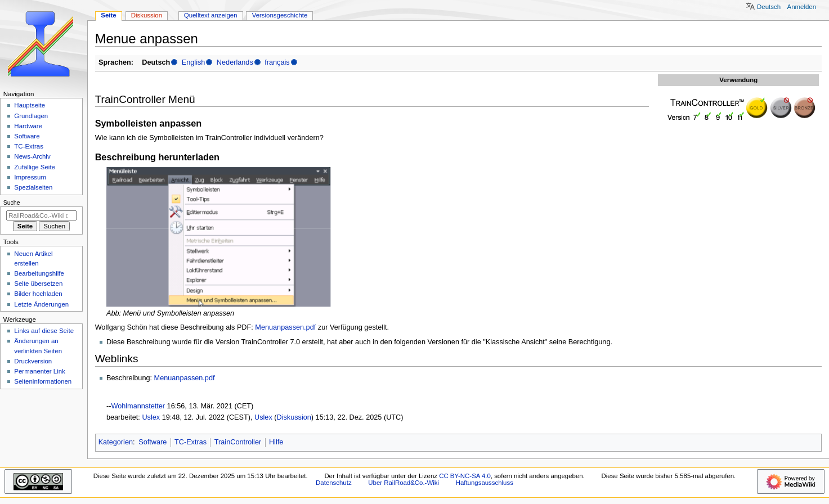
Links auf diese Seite (44, 331)
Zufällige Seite (35, 167)
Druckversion (33, 361)
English (194, 62)
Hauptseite (30, 105)
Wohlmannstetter (138, 406)
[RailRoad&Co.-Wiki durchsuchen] (41, 215)
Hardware (28, 126)
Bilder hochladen (38, 294)
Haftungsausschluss (485, 483)
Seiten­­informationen (43, 381)
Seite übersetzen (38, 283)
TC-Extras (191, 442)
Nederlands (235, 62)
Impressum (30, 177)
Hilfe (276, 442)
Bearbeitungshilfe (39, 273)
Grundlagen (31, 116)
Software (153, 442)
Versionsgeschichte (280, 15)
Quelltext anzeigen (211, 15)
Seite (108, 15)
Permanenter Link (39, 371)
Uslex (151, 417)
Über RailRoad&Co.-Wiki (404, 483)
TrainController (238, 442)
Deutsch (769, 7)
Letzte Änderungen (41, 304)
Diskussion (294, 417)
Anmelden (802, 7)
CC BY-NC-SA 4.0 (465, 476)
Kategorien (116, 442)
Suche (12, 202)
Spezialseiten (33, 187)
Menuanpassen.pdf (285, 327)
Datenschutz (334, 483)
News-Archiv (32, 156)
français (277, 62)
